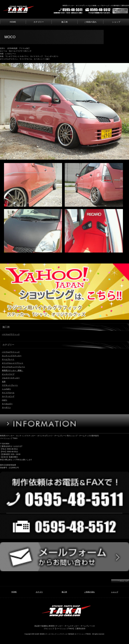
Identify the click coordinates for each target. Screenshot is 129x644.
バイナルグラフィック (11, 334)
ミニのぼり (6, 389)
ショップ (116, 22)
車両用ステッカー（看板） (13, 370)
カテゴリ (39, 592)
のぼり (5, 400)
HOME (13, 22)
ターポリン (6, 407)
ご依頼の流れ (90, 22)
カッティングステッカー (12, 356)
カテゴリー (39, 22)
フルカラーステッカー (11, 378)
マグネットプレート (10, 385)
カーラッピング (8, 396)
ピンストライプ (8, 374)
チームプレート (8, 359)
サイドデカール (8, 393)
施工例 (64, 22)
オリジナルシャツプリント (13, 363)
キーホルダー (7, 404)
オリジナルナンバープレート (13, 367)
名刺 (4, 382)
